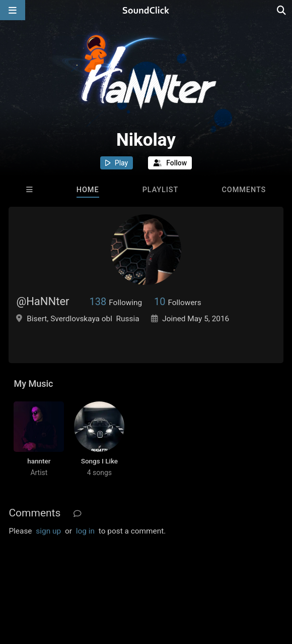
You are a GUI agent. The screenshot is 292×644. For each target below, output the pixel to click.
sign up (48, 531)
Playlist (161, 190)
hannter (39, 461)
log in (85, 531)
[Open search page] (282, 10)
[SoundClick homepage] (146, 10)
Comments (244, 190)
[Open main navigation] (13, 10)
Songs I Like (99, 461)
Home (88, 190)
